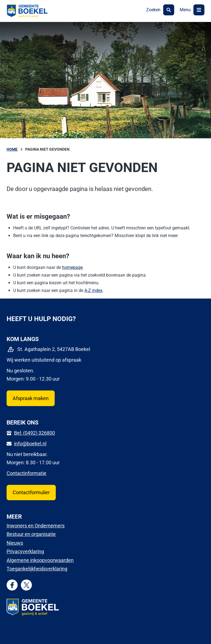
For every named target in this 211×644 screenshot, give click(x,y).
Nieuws (15, 543)
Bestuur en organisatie (31, 534)
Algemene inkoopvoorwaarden (40, 560)
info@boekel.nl (30, 444)
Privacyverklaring (25, 551)
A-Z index (93, 290)
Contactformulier (31, 492)
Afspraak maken (31, 398)
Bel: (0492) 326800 (34, 433)
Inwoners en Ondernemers (36, 526)
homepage (72, 267)
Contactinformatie (27, 473)
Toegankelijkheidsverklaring (37, 569)
